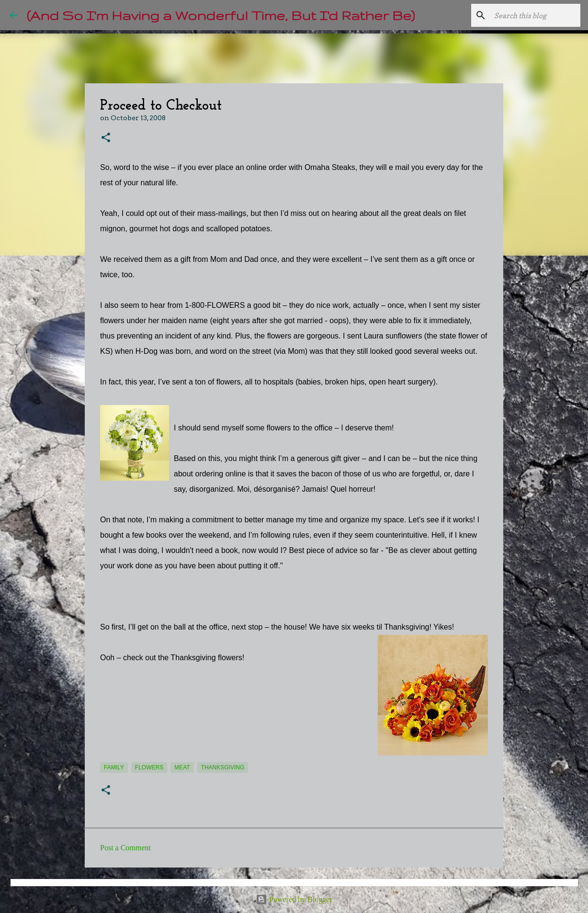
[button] (106, 138)
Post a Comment (125, 848)
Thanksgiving (223, 767)
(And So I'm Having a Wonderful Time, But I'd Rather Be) (221, 15)
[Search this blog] (530, 15)
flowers (149, 767)
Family (114, 767)
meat (182, 767)
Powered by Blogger (294, 899)
